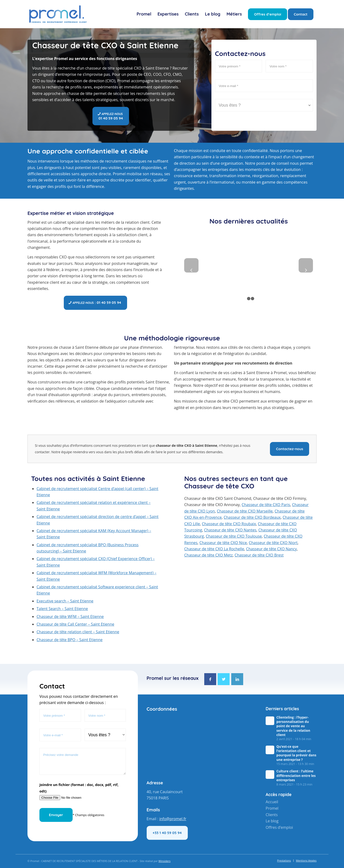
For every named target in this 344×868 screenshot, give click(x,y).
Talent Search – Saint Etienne (62, 609)
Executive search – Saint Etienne (65, 601)
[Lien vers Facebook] (210, 679)
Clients (272, 814)
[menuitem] (144, 14)
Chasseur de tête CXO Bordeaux (252, 517)
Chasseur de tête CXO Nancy (271, 549)
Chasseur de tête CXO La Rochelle (214, 549)
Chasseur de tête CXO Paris (266, 505)
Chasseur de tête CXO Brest (259, 555)
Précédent (191, 265)
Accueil (272, 802)
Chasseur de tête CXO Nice (223, 543)
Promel (272, 808)
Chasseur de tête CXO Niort (273, 543)
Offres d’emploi (279, 827)
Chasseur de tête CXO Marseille (245, 511)
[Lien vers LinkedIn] (237, 679)
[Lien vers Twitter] (224, 679)
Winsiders (164, 861)
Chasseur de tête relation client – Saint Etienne (78, 632)
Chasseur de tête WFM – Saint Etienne (70, 617)
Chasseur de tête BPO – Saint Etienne (70, 640)
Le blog (272, 821)
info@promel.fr (173, 819)
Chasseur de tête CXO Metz (208, 555)
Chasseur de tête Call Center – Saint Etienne (75, 624)
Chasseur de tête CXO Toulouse (234, 536)
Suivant (306, 265)
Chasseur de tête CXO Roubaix (229, 524)
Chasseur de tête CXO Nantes (230, 530)
